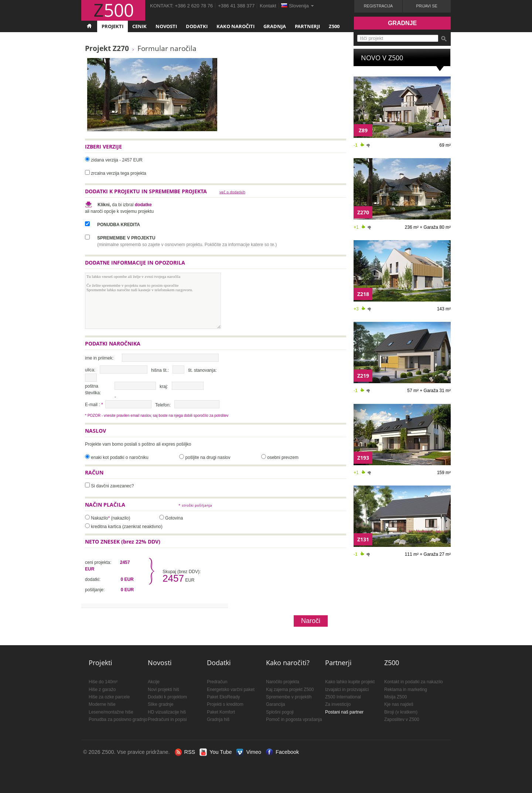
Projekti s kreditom (225, 704)
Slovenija (299, 6)
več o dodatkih (232, 192)
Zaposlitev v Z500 (402, 719)
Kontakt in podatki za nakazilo (414, 682)
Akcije (154, 682)
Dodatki (197, 26)
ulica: (90, 370)
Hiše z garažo (102, 690)
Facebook (287, 752)
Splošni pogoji (280, 712)
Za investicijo (338, 704)
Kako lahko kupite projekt (350, 682)
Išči (444, 39)
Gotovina (174, 518)
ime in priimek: (99, 358)
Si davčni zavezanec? (112, 486)
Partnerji (307, 26)
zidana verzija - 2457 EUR (117, 160)
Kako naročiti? (288, 663)
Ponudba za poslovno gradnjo (118, 719)
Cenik (139, 26)
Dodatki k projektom (167, 697)
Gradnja (275, 26)
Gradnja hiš (218, 719)
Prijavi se (427, 6)
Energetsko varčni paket (231, 690)
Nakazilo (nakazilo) (110, 518)
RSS (190, 752)
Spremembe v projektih (289, 697)
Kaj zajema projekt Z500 (290, 690)
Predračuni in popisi (167, 719)
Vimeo (254, 752)
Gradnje (402, 23)
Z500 (334, 26)
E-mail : (94, 405)
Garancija (275, 704)
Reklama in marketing (406, 690)
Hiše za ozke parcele (109, 697)
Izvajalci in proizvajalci (347, 690)
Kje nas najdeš (399, 704)
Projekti (112, 26)
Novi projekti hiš (163, 690)
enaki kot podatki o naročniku (120, 457)
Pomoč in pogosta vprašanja (294, 719)
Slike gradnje (161, 704)
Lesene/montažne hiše (111, 712)
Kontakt (268, 6)
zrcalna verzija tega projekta (118, 173)
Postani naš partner (344, 712)
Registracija (378, 6)
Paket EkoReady (223, 697)
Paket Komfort (221, 712)
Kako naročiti (236, 26)
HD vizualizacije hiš (167, 712)
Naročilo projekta (283, 682)
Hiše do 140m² (103, 682)
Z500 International (343, 697)
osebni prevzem (283, 457)
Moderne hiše (102, 704)
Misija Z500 (395, 697)
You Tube (221, 752)
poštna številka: (93, 389)
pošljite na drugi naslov (208, 457)
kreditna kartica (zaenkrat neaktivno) (127, 527)
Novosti (166, 26)
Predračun (217, 682)
